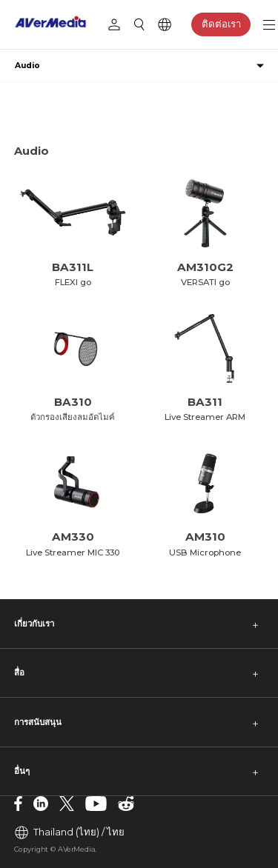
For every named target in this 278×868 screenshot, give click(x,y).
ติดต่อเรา (221, 24)
